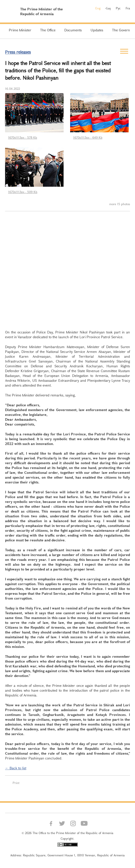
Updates (97, 30)
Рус (118, 8)
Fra (128, 8)
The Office (48, 30)
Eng (98, 8)
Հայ (108, 8)
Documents (73, 30)
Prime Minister (20, 30)
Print (16, 783)
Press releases (18, 52)
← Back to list (16, 768)
